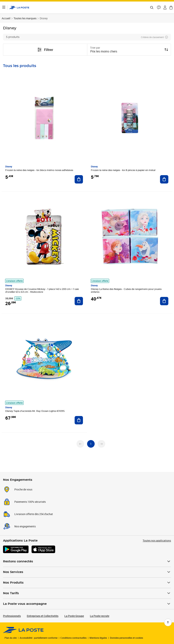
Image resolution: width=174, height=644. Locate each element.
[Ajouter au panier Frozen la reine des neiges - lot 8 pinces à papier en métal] (164, 179)
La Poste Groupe (74, 616)
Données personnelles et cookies (126, 638)
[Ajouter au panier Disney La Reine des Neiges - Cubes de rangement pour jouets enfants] (164, 301)
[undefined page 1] (91, 444)
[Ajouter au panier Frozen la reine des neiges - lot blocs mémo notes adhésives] (79, 179)
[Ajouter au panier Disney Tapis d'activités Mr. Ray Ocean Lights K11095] (79, 420)
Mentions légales (98, 638)
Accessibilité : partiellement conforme (39, 638)
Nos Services (87, 572)
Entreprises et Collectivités (43, 616)
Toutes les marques (25, 18)
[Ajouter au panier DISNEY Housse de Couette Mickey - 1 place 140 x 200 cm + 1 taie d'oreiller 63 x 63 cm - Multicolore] (79, 301)
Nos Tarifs (87, 593)
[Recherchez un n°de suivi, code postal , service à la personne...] (152, 8)
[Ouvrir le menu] (4, 8)
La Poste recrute (100, 616)
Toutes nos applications (157, 541)
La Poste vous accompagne (87, 604)
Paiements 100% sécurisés (30, 502)
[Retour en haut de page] (168, 622)
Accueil (6, 18)
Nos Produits (87, 583)
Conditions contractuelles (73, 638)
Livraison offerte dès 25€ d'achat (34, 514)
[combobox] (126, 52)
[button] (159, 8)
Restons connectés (87, 561)
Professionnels (12, 616)
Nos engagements (25, 526)
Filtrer (45, 50)
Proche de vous (23, 489)
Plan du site (11, 638)
